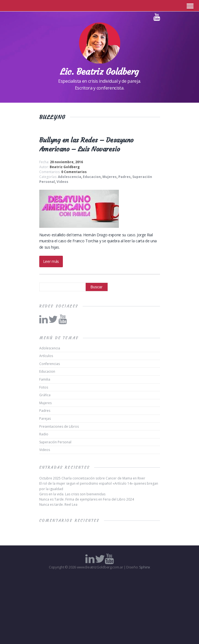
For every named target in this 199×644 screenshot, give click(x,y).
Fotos (44, 387)
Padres (124, 177)
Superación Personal (55, 442)
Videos (62, 182)
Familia (45, 379)
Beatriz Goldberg (65, 167)
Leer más (51, 261)
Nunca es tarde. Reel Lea (58, 504)
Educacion (92, 177)
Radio (44, 434)
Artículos (46, 356)
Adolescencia (70, 177)
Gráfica (45, 395)
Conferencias (50, 364)
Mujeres (110, 177)
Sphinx (145, 567)
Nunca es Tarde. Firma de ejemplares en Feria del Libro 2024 (87, 499)
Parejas (45, 419)
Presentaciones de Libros (59, 426)
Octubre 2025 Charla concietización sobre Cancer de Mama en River (92, 478)
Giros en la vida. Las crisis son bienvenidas (72, 494)
